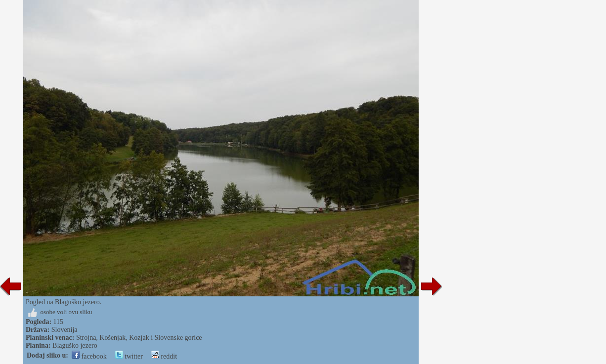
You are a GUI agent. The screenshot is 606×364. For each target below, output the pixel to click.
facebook (89, 356)
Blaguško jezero (75, 345)
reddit (164, 356)
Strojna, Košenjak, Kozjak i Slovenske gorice (139, 338)
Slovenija (65, 330)
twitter (129, 356)
